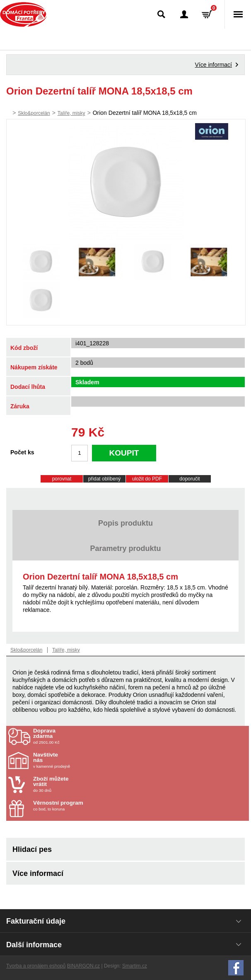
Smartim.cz (135, 966)
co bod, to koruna (82, 806)
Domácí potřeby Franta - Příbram (23, 15)
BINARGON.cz (83, 966)
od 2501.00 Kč (140, 736)
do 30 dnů (82, 784)
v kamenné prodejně (82, 760)
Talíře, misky (71, 113)
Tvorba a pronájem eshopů (36, 966)
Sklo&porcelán (34, 113)
